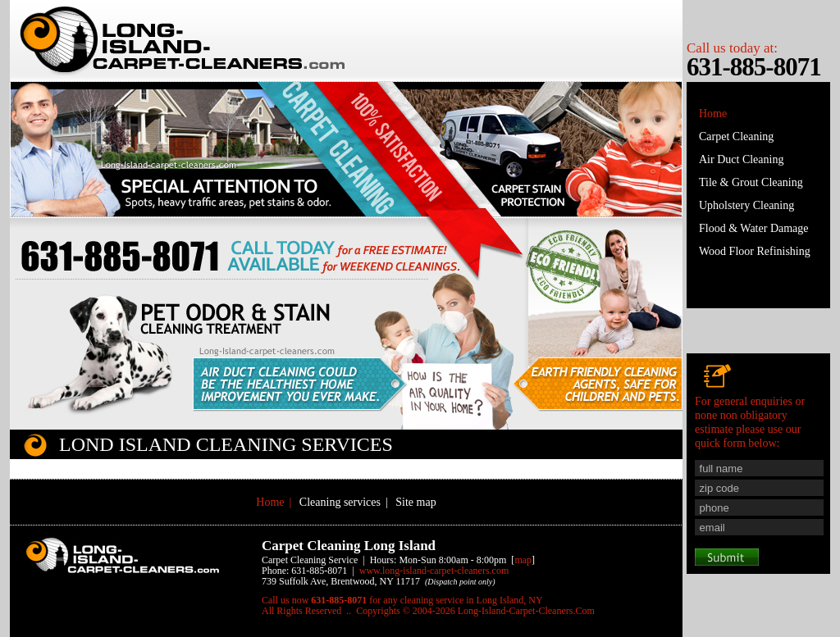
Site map (415, 502)
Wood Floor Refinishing (755, 251)
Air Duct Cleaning (741, 159)
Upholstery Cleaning (746, 205)
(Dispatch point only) (460, 582)
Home (713, 114)
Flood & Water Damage (754, 228)
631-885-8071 (754, 67)
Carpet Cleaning (736, 136)
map (523, 560)
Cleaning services (340, 502)
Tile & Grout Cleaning (751, 182)
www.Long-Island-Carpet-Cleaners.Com (434, 571)
